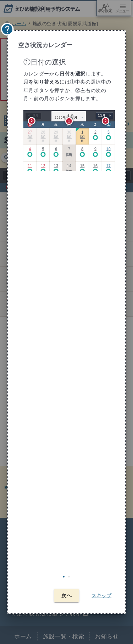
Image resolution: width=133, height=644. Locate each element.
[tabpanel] (68, 310)
